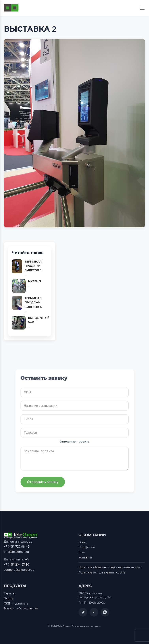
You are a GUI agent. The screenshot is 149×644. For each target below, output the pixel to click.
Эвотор (9, 599)
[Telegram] (83, 612)
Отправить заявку (43, 485)
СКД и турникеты (16, 604)
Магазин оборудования (21, 609)
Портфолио (87, 547)
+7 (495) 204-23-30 (17, 565)
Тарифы (10, 593)
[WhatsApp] (105, 612)
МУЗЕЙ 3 (34, 281)
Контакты (85, 557)
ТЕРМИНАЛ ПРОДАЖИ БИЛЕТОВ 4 (33, 303)
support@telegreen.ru (19, 570)
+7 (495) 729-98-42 (17, 547)
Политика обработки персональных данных (110, 568)
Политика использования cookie (102, 572)
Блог (82, 552)
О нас (83, 542)
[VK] (94, 612)
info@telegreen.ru (16, 552)
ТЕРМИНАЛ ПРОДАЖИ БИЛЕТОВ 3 (33, 266)
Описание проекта (74, 445)
